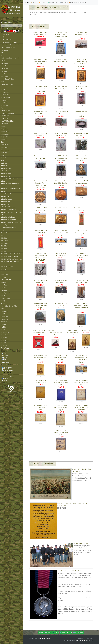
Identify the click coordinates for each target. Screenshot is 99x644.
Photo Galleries (73, 2)
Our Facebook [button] (69, 632)
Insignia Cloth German (6, 171)
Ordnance (3, 272)
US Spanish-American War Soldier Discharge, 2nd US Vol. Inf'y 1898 (61, 408)
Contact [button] (34, 2)
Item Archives (6, 363)
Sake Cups (3, 301)
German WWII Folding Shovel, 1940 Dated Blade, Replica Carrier (61, 89)
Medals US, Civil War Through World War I (10, 254)
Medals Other (4, 246)
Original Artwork (5, 274)
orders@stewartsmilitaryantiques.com (84, 640)
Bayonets (3, 61)
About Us (5, 354)
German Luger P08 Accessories (8, 113)
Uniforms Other (4, 343)
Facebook (5, 379)
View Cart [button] (41, 632)
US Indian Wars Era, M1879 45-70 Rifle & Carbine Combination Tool (55, 333)
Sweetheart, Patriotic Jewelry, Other (9, 306)
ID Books (3, 160)
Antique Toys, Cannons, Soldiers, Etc (9, 42)
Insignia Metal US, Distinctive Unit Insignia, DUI (11, 213)
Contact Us (5, 356)
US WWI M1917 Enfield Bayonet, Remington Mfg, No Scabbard (81, 256)
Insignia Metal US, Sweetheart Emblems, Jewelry (12, 222)
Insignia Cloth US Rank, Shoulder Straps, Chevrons (10, 185)
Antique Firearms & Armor (7, 40)
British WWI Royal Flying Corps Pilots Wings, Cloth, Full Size (61, 233)
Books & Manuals (5, 76)
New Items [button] (42, 2)
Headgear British (5, 129)
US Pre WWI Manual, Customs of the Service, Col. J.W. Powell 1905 (61, 383)
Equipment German (5, 95)
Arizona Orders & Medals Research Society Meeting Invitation (71, 571)
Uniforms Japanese (5, 340)
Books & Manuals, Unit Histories (8, 79)
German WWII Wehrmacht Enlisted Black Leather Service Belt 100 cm (81, 114)
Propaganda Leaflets (5, 298)
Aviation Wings (4, 50)
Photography (4, 288)
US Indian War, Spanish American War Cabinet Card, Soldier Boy (72, 333)
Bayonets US (4, 74)
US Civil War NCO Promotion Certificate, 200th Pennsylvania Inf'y (40, 408)
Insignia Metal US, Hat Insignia (8, 217)
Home (27, 2)
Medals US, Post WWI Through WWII (9, 256)
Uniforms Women (5, 348)
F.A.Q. (4, 359)
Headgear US (4, 139)
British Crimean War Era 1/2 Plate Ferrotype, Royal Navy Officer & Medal (40, 62)
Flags (2, 108)
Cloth (2, 53)
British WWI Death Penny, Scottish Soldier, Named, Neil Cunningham (61, 183)
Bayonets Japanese (5, 68)
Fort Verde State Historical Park (81, 543)
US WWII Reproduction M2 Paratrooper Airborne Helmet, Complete (40, 305)
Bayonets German (5, 66)
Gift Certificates (5, 124)
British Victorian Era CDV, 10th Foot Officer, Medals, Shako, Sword (40, 358)
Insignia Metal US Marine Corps (8, 207)
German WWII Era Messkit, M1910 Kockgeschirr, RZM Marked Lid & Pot (61, 158)
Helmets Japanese (5, 150)
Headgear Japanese (5, 134)
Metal (2, 55)
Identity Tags (4, 163)
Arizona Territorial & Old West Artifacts (10, 45)
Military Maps (4, 269)
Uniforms (3, 330)
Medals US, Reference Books (7, 267)
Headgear (3, 126)
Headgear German (5, 132)
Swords (2, 309)
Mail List (5, 357)
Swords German (4, 317)
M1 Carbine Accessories (6, 233)
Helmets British (4, 145)
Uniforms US (4, 345)
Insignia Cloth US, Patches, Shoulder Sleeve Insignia (10, 180)
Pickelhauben (4, 290)
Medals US (3, 251)
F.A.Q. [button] (75, 632)
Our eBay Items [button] (56, 632)
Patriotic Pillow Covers (6, 280)
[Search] (9, 25)
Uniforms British (5, 332)
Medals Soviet (4, 249)
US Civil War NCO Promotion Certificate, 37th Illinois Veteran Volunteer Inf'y (81, 408)
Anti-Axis (3, 37)
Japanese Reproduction (6, 225)
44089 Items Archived (8, 371)
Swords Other (4, 322)
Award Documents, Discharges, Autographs (10, 58)
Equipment (3, 90)
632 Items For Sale (7, 369)
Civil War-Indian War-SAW (7, 84)
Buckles (3, 82)
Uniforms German (5, 338)
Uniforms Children (5, 335)
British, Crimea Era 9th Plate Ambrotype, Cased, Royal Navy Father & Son (61, 358)
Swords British (4, 311)
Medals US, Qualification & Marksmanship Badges (10, 263)
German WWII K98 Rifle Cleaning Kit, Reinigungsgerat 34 (81, 233)
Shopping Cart (82, 2)
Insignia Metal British (6, 194)
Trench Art (3, 327)
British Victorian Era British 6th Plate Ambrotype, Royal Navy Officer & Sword (40, 89)
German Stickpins (5, 116)
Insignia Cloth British (6, 168)
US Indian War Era (86, 330)
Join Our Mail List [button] (48, 632)
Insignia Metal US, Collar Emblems (9, 210)
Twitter (4, 380)
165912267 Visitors (7, 367)
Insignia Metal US (5, 204)
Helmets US (3, 155)
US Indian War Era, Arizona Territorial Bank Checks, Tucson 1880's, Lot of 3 (61, 432)
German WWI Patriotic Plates (7, 121)
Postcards (3, 295)
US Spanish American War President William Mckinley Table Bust (81, 158)
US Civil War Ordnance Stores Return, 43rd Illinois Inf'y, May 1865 (81, 383)
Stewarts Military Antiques (44, 638)
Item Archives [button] (81, 632)
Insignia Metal (4, 191)
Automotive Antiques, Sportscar (8, 47)
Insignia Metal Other (5, 202)
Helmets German (4, 147)
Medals (2, 235)
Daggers (3, 87)
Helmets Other (4, 153)
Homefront (3, 158)
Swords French (4, 314)
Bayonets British (5, 63)
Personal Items (4, 282)
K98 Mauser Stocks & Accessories (8, 228)
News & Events (64, 2)
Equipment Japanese (5, 97)
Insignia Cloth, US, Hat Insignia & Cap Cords (11, 189)
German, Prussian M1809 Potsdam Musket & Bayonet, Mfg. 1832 (81, 34)
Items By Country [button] (52, 2)
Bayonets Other (4, 71)
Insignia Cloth (4, 166)
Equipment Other (5, 100)
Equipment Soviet (5, 105)
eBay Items (5, 361)
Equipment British (5, 92)
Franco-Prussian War (5, 111)
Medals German (4, 241)
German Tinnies (4, 118)
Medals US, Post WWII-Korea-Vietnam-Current (11, 259)
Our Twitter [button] (63, 632)
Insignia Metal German (6, 196)
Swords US (3, 324)
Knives (2, 230)
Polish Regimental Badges (7, 293)
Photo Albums (4, 285)
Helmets (3, 142)
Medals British (4, 238)
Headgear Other (4, 137)
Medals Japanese (5, 243)
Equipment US (4, 103)
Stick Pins (3, 303)
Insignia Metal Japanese (6, 199)
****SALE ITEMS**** (6, 34)
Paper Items (3, 277)
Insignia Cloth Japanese (6, 174)
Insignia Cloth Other (5, 176)
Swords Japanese (5, 319)
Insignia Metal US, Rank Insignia (8, 220)
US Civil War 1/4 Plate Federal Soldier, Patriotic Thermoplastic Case (61, 62)
